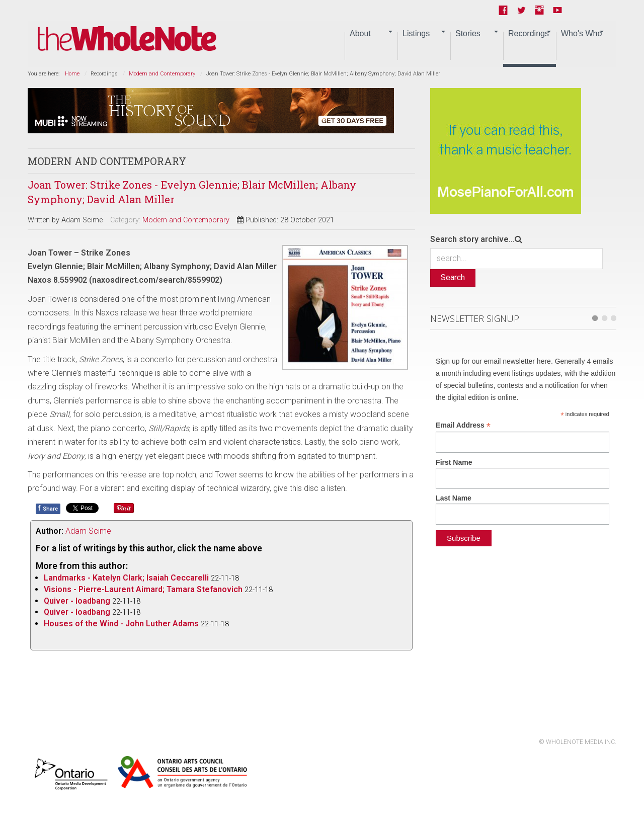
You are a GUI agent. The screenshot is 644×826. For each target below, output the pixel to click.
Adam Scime (88, 531)
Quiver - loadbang (77, 601)
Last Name (454, 498)
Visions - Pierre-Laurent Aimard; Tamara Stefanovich (143, 589)
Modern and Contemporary (162, 74)
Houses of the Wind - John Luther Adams (121, 624)
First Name (454, 462)
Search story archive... (472, 239)
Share (48, 508)
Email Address (463, 425)
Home (72, 74)
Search (453, 277)
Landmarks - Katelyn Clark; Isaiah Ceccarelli (126, 578)
